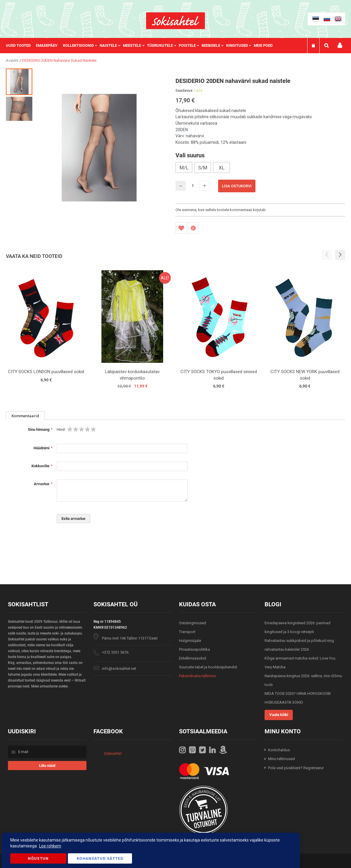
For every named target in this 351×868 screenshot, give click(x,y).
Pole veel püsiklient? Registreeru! (296, 768)
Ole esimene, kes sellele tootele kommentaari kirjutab (221, 210)
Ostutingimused (193, 623)
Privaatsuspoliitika (194, 649)
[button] (19, 108)
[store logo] (175, 21)
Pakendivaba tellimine (197, 676)
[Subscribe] (47, 766)
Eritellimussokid (193, 658)
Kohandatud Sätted (100, 858)
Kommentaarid (25, 416)
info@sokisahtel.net (119, 668)
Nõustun (38, 858)
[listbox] (260, 168)
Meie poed (263, 45)
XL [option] (222, 168)
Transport (187, 632)
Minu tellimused (281, 759)
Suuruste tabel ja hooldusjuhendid (208, 667)
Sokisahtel (113, 753)
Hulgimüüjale (190, 641)
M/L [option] (184, 168)
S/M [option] (203, 168)
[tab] (25, 416)
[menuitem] (21, 46)
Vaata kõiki (279, 715)
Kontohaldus (279, 750)
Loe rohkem (50, 846)
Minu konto (340, 45)
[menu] (142, 46)
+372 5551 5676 (115, 652)
